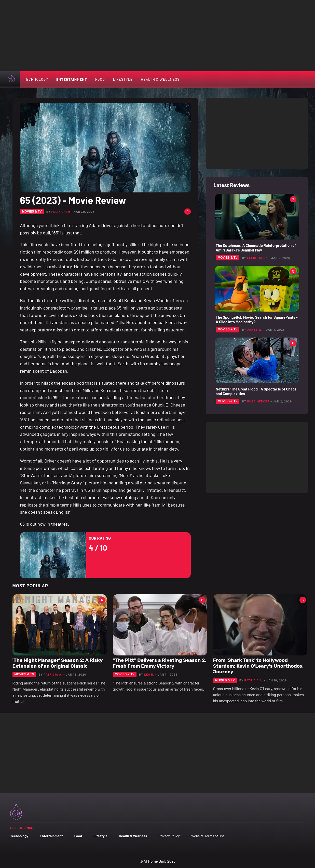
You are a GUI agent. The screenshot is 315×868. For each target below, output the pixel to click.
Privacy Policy (169, 836)
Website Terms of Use (208, 836)
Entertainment (72, 79)
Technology (36, 79)
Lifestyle (123, 79)
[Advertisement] (158, 36)
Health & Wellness (160, 79)
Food (100, 79)
